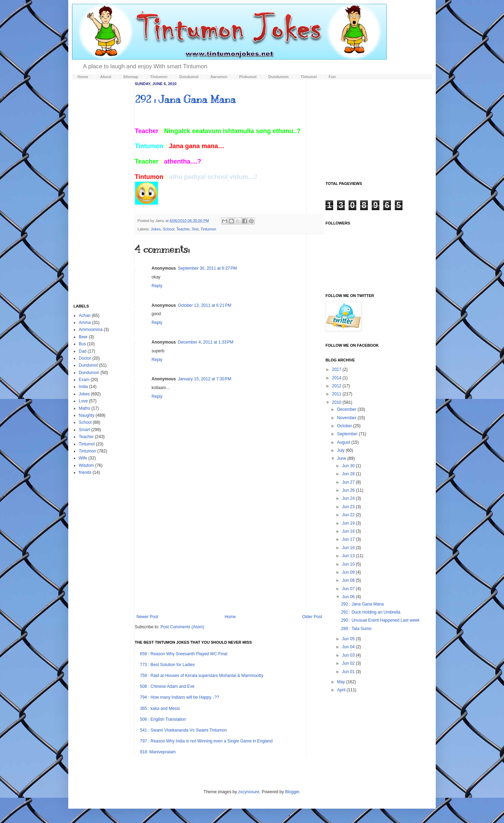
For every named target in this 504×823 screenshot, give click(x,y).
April (342, 690)
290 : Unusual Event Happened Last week (380, 620)
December (347, 409)
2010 (337, 402)
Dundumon (89, 373)
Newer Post (147, 617)
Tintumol (87, 444)
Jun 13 (349, 556)
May (342, 682)
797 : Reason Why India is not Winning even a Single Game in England (206, 741)
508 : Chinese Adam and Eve (167, 686)
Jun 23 (349, 507)
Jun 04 (349, 647)
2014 (337, 378)
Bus (82, 344)
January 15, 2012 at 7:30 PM (204, 379)
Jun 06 (349, 597)
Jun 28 (349, 474)
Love (83, 401)
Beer (83, 337)
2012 (337, 386)
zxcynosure (249, 792)
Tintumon (208, 229)
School (169, 229)
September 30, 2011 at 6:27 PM (207, 268)
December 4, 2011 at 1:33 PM (205, 342)
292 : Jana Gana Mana (185, 99)
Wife (83, 458)
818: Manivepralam (158, 752)
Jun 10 (349, 564)
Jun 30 (349, 466)
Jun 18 (349, 531)
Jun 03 (349, 655)
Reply (157, 286)
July (341, 450)
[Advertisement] (229, 556)
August (344, 442)
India (83, 387)
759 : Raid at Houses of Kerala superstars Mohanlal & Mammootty (202, 676)
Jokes (156, 229)
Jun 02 (349, 663)
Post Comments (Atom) (182, 627)
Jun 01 (349, 672)
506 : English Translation (163, 719)
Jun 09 (349, 572)
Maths (85, 408)
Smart (84, 430)
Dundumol (88, 365)
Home (230, 617)
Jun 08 (349, 580)
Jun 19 (349, 523)
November (347, 418)
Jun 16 (349, 548)
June (342, 458)
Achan (85, 316)
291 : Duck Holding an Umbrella (370, 612)
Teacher (183, 229)
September (348, 434)
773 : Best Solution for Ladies (167, 665)
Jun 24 (349, 498)
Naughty (87, 415)
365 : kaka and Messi (160, 708)
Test (195, 229)
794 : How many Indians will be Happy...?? (180, 697)
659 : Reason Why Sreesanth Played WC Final (184, 654)
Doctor (85, 358)
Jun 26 (349, 490)
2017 (337, 369)
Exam (84, 380)
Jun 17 (349, 539)
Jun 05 (349, 639)
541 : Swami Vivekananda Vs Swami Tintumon (183, 730)
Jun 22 (349, 515)
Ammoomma (91, 330)
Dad (83, 351)
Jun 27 (349, 482)
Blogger (292, 792)
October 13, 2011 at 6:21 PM (204, 305)
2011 (337, 394)
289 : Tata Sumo (356, 629)
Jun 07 (349, 589)
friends (85, 472)
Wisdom (86, 465)
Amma (85, 323)
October (345, 426)
